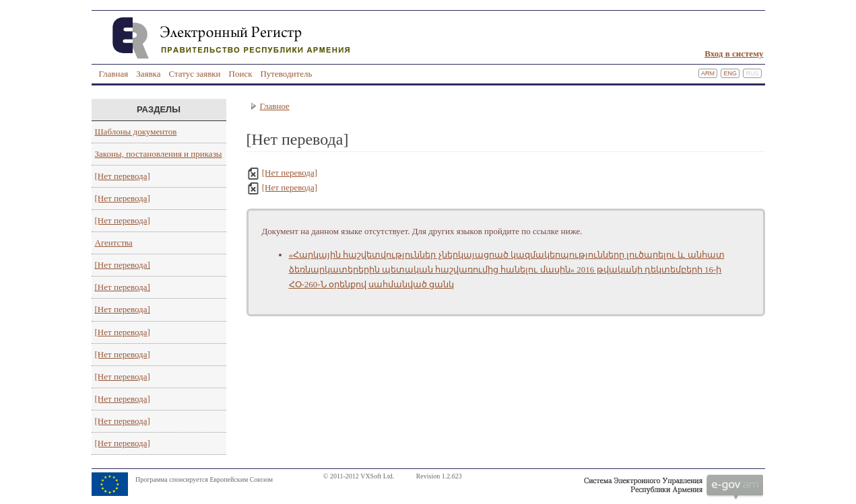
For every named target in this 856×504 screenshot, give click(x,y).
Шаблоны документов (136, 132)
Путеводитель (286, 74)
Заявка (148, 74)
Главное (275, 106)
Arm (708, 73)
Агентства (114, 243)
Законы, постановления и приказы (159, 154)
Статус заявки (194, 74)
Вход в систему (734, 53)
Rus (752, 73)
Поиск (241, 74)
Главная (114, 74)
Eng (730, 73)
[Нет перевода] (123, 176)
